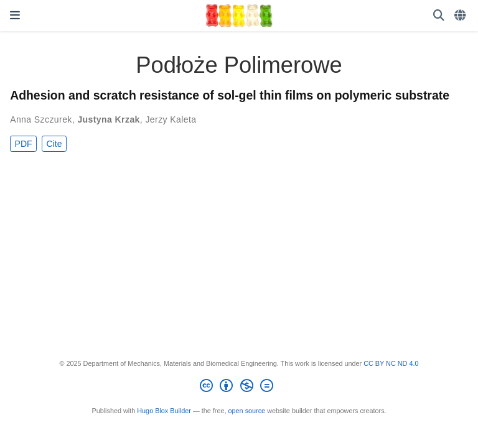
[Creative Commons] (239, 388)
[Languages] (461, 16)
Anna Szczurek (41, 119)
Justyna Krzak (108, 119)
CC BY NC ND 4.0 (391, 363)
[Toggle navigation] (15, 16)
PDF (24, 144)
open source (247, 411)
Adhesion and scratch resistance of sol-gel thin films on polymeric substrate (230, 95)
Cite (54, 144)
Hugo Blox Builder (164, 411)
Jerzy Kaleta (171, 119)
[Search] (439, 16)
